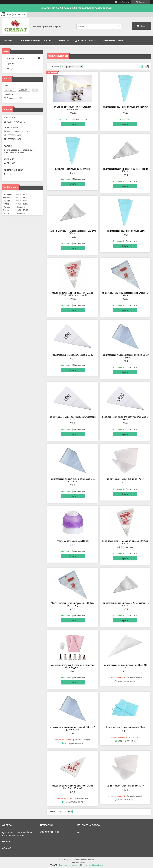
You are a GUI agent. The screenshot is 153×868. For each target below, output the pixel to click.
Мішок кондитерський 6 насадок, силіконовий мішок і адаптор (73, 666)
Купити (73, 124)
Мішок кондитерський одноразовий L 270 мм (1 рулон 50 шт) (73, 728)
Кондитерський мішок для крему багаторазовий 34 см (125, 418)
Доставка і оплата (85, 41)
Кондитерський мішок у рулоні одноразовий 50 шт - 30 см (72, 480)
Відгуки (10, 69)
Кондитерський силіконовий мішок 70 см (125, 727)
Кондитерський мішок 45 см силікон (73, 169)
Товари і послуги (28, 41)
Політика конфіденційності (92, 865)
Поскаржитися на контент (69, 865)
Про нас (48, 41)
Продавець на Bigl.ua (76, 862)
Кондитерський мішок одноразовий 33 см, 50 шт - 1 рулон (125, 356)
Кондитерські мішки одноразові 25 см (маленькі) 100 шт (125, 604)
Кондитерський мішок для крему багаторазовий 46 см (73, 418)
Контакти (64, 41)
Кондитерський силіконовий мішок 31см (125, 231)
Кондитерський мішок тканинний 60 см (125, 786)
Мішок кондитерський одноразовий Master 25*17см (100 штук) (73, 787)
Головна (8, 41)
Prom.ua (90, 860)
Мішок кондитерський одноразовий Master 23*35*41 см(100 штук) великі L (73, 294)
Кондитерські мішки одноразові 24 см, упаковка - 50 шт (125, 294)
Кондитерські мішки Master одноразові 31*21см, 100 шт (125, 542)
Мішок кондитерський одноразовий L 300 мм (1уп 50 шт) (73, 604)
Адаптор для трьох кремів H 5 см (72, 541)
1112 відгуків (124, 2)
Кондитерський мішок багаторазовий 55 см (73, 355)
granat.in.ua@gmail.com (17, 131)
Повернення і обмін (113, 41)
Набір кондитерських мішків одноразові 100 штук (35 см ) (73, 232)
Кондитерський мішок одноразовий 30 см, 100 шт (125, 666)
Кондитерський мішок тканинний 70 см (125, 479)
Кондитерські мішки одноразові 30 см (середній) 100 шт (125, 170)
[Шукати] (119, 26)
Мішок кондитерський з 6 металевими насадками (73, 108)
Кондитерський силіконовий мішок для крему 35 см (125, 108)
